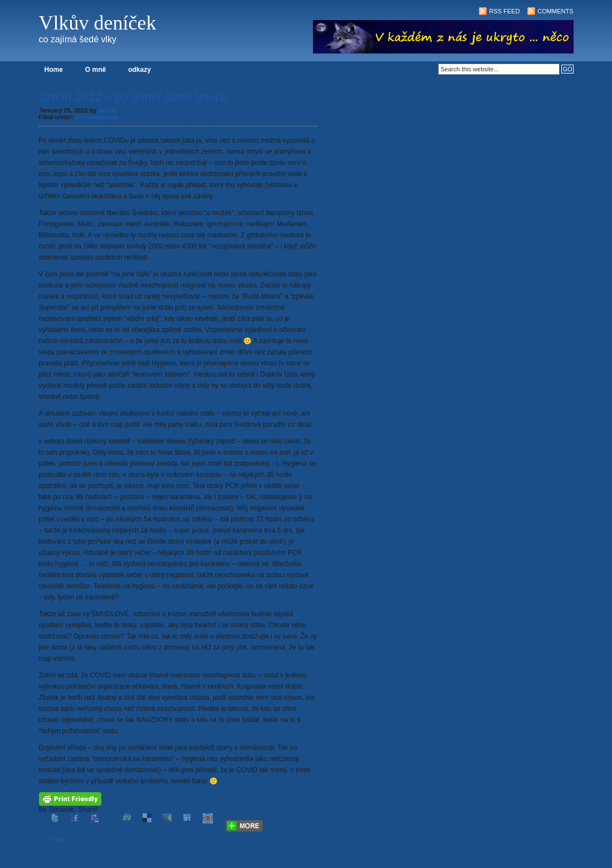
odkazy (139, 70)
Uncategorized (97, 117)
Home (54, 70)
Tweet (59, 840)
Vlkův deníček (98, 23)
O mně (96, 70)
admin (107, 110)
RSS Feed (504, 11)
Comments (555, 11)
